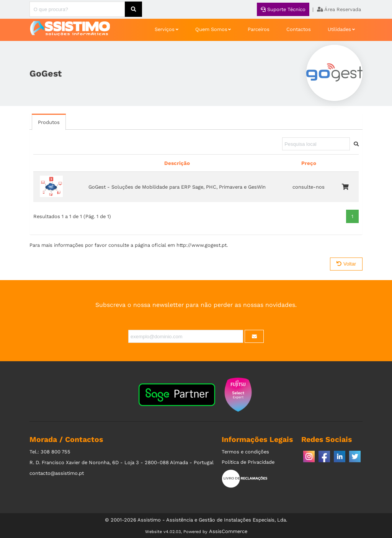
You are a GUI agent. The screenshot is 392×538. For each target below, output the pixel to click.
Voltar (346, 264)
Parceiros (259, 29)
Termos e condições (245, 452)
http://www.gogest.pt (202, 245)
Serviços (165, 29)
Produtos (49, 122)
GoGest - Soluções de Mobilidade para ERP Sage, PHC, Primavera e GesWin (177, 187)
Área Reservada (339, 9)
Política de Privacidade (248, 462)
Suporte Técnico (283, 9)
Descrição (177, 163)
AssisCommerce (228, 531)
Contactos (299, 29)
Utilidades (339, 29)
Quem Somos (211, 29)
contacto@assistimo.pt (57, 473)
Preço (309, 163)
